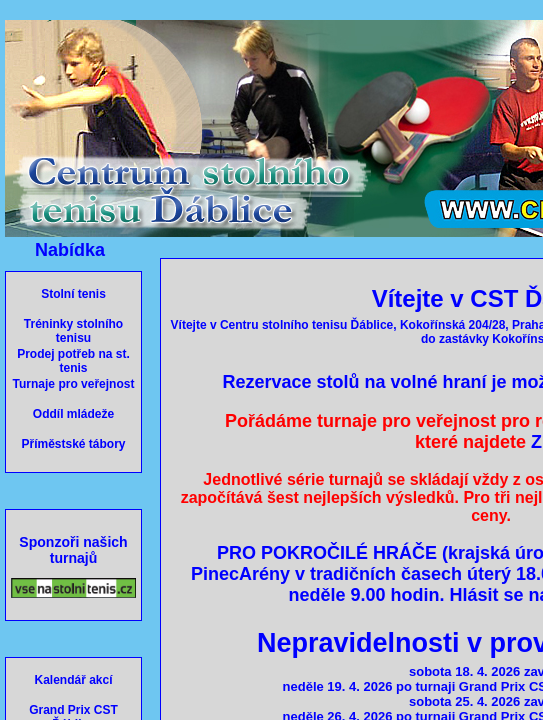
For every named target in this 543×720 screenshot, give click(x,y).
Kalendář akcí (73, 680)
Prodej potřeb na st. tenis (73, 361)
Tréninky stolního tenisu (73, 331)
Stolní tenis (73, 294)
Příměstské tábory (73, 444)
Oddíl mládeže (73, 414)
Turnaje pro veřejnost (74, 384)
